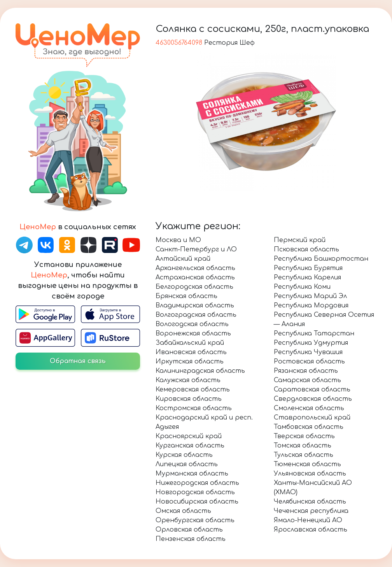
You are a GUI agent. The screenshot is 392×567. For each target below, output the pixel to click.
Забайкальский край (190, 343)
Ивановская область (191, 352)
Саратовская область (312, 390)
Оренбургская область (195, 520)
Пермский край (300, 240)
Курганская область (190, 446)
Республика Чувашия (308, 352)
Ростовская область (309, 362)
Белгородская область (194, 287)
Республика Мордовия (311, 305)
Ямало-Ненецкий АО (308, 520)
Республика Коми (302, 287)
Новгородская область (195, 492)
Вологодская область (192, 324)
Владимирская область (195, 305)
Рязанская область (306, 371)
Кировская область (189, 399)
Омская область (183, 511)
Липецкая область (187, 464)
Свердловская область (313, 399)
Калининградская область (200, 371)
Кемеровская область (193, 390)
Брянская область (186, 296)
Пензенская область (191, 539)
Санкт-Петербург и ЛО (196, 249)
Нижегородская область (197, 483)
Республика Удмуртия (311, 343)
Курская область (184, 455)
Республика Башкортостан (321, 259)
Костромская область (194, 408)
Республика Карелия (307, 277)
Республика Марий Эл (310, 296)
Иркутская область (190, 362)
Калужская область (188, 380)
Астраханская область (195, 277)
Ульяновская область (310, 474)
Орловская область (189, 530)
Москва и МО (178, 240)
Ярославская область (311, 530)
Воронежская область (193, 334)
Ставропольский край (312, 418)
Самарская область (307, 380)
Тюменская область (307, 464)
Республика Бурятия (308, 268)
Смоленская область (309, 408)
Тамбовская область (309, 427)
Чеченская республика (311, 511)
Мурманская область (192, 474)
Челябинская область (310, 502)
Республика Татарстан (314, 334)
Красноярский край (189, 436)
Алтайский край (183, 259)
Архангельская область (195, 268)
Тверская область (304, 436)
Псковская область (306, 249)
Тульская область (304, 455)
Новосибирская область (197, 502)
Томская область (303, 446)
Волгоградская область (196, 315)
